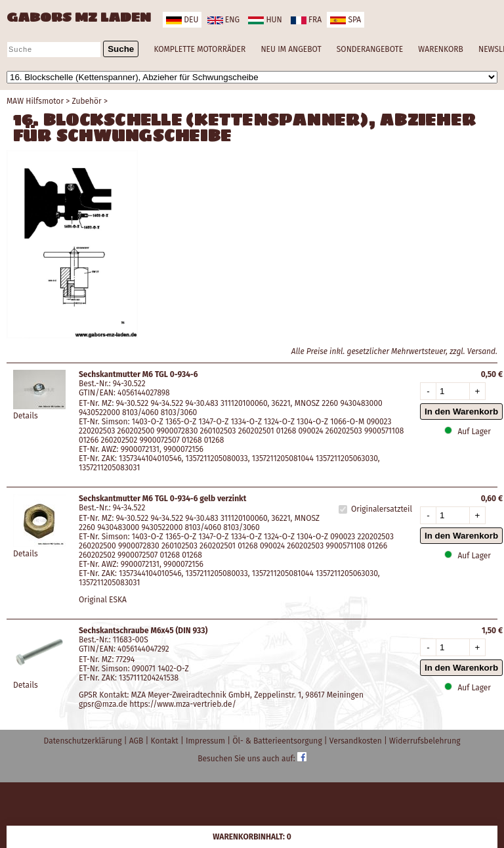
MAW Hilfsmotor (35, 101)
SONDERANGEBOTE (370, 49)
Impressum (206, 741)
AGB (137, 741)
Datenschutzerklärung (84, 741)
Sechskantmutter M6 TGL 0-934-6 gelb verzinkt (162, 499)
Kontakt (166, 741)
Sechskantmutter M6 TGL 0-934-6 (138, 374)
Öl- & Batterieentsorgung (278, 741)
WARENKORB (440, 49)
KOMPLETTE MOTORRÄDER (199, 49)
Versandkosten (357, 741)
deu (182, 20)
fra (306, 20)
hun (265, 20)
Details (26, 416)
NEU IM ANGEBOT (291, 49)
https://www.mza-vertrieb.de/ (183, 704)
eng (223, 20)
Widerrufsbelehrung (425, 741)
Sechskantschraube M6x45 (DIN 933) (143, 631)
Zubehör (86, 101)
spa (346, 20)
